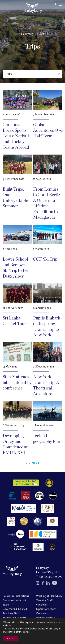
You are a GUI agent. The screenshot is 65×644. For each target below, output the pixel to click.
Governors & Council (15, 609)
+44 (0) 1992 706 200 (51, 577)
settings (25, 632)
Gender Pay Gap (45, 618)
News (41, 34)
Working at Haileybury (49, 596)
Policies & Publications (16, 596)
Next (36, 463)
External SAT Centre (15, 618)
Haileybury (27, 34)
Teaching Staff (11, 613)
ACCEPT (11, 638)
